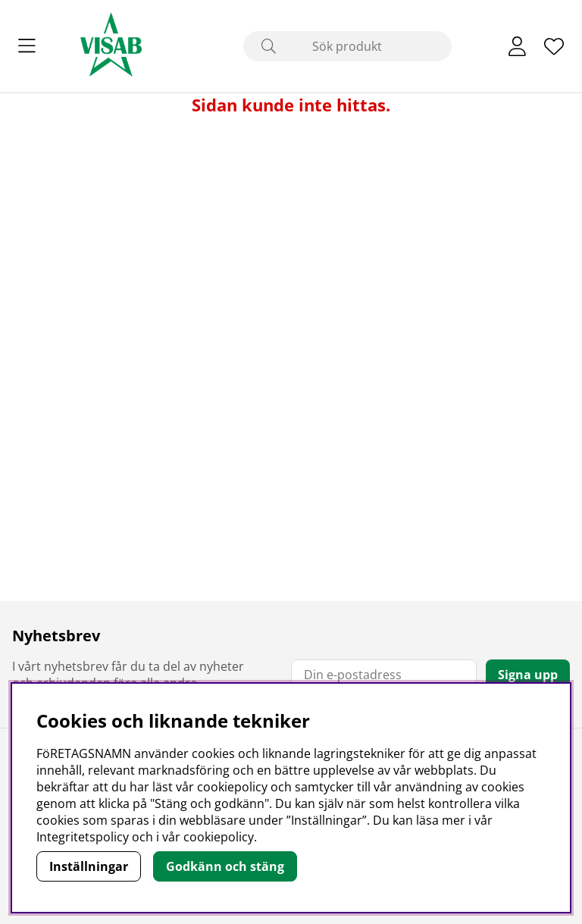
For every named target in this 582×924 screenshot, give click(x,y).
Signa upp (528, 675)
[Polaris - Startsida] (111, 46)
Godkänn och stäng (225, 866)
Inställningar (89, 866)
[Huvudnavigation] (27, 46)
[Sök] (347, 46)
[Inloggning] (517, 46)
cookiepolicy (219, 837)
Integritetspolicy (83, 837)
